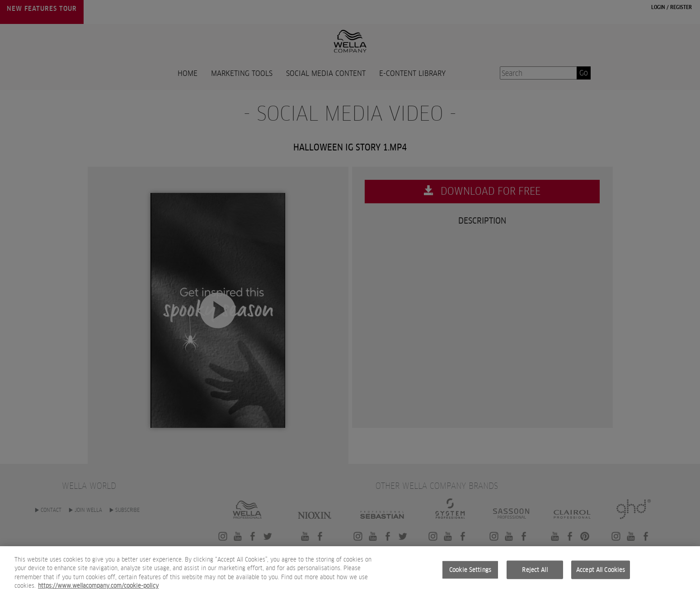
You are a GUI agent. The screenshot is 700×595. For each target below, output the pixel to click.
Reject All (535, 572)
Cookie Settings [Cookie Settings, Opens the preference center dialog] (470, 572)
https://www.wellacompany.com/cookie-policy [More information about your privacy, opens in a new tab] (98, 588)
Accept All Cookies (601, 572)
